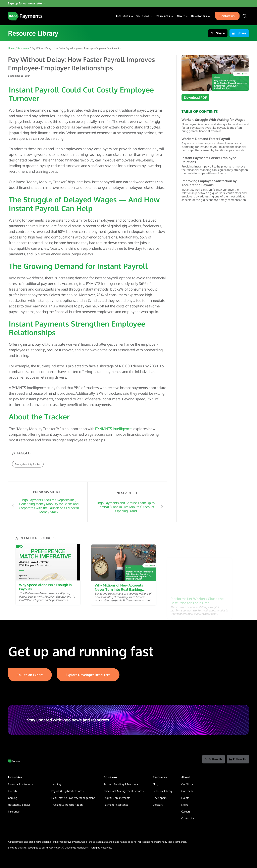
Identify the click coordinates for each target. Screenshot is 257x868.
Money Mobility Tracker (28, 464)
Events (185, 798)
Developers (199, 16)
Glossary (158, 805)
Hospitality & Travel (20, 805)
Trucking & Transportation (67, 805)
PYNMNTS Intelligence (113, 429)
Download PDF (195, 98)
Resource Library (162, 791)
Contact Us (188, 818)
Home (11, 48)
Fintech (12, 791)
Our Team (187, 791)
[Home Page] (25, 16)
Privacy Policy (53, 848)
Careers (186, 812)
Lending (56, 784)
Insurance (14, 812)
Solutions (143, 16)
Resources (163, 16)
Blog (155, 784)
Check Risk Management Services (124, 791)
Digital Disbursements (117, 798)
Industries (123, 16)
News (185, 805)
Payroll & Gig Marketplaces (67, 791)
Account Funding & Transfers (121, 784)
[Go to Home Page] (14, 761)
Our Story (187, 784)
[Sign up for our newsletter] (128, 3)
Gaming (13, 798)
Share (218, 33)
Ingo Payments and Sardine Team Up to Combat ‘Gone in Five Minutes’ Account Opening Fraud (126, 507)
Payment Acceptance (116, 805)
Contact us (227, 16)
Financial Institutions (20, 784)
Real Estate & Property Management (73, 798)
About (181, 16)
